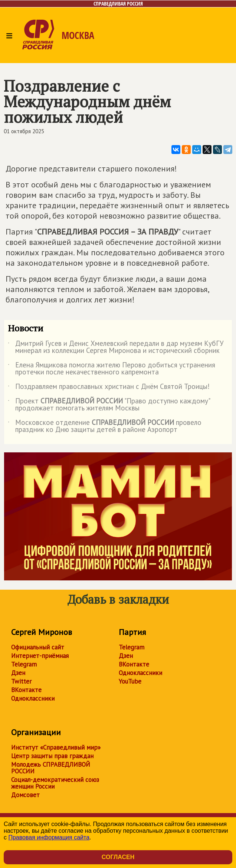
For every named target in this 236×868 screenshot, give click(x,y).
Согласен (118, 857)
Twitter (21, 681)
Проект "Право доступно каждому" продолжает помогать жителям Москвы (109, 405)
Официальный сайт (38, 647)
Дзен (18, 673)
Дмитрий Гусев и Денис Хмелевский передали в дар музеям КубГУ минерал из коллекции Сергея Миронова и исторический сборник (116, 347)
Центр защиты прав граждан (52, 756)
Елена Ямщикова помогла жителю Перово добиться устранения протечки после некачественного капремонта (112, 369)
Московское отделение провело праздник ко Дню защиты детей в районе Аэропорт (105, 426)
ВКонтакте (26, 690)
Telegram (24, 664)
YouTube (130, 681)
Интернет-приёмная (40, 656)
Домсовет (25, 795)
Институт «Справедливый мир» (56, 747)
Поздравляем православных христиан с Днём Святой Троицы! (109, 388)
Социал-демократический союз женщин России (55, 783)
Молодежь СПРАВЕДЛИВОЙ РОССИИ (51, 768)
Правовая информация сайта (49, 837)
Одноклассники (33, 698)
